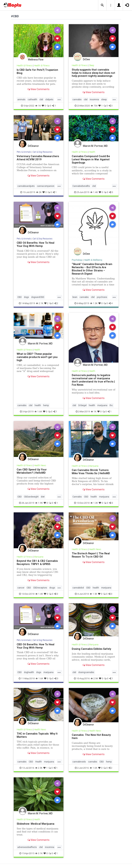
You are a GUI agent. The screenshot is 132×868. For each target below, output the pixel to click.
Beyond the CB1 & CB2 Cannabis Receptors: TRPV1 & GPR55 (37, 562)
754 (94, 106)
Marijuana (94, 466)
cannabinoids (79, 762)
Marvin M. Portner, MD (95, 146)
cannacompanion (46, 186)
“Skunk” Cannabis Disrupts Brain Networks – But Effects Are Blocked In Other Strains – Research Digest (92, 269)
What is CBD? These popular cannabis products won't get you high (37, 357)
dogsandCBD (38, 297)
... (59, 99)
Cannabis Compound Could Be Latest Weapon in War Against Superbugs (91, 159)
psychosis (102, 297)
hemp (46, 405)
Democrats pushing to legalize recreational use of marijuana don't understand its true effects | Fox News (93, 380)
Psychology (77, 260)
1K (38, 106)
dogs (26, 297)
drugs (52, 588)
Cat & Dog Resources (43, 152)
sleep (104, 99)
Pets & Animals (24, 152)
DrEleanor (33, 146)
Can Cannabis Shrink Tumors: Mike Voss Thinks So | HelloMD (91, 472)
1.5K (93, 594)
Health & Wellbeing (93, 260)
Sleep (92, 65)
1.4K (94, 192)
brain (75, 297)
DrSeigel (82, 405)
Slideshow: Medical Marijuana (36, 824)
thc (111, 405)
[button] (102, 5)
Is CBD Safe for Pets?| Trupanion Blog (37, 71)
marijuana (102, 405)
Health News (40, 465)
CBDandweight (31, 497)
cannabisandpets (26, 186)
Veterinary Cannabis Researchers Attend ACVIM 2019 (38, 158)
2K (39, 192)
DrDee (86, 59)
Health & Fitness (25, 65)
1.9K (39, 503)
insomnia (94, 99)
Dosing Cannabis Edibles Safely (91, 649)
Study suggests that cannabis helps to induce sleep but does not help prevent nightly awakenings (93, 73)
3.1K (39, 853)
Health (92, 152)
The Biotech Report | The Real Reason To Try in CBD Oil (91, 555)
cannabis (77, 99)
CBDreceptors (40, 588)
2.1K (40, 303)
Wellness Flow (36, 60)
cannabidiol (78, 588)
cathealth (32, 99)
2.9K (94, 678)
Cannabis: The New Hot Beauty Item (91, 736)
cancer (21, 588)
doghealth (29, 672)
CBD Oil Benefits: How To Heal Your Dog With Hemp (36, 244)
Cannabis (77, 497)
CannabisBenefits (81, 186)
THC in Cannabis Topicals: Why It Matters (37, 735)
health (38, 405)
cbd (41, 99)
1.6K (38, 412)
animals (21, 99)
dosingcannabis (86, 672)
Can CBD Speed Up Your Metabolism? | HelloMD (32, 471)
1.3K (94, 303)
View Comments (38, 89)
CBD (20, 297)
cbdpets (49, 99)
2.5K (39, 768)
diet (43, 497)
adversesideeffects (27, 847)
